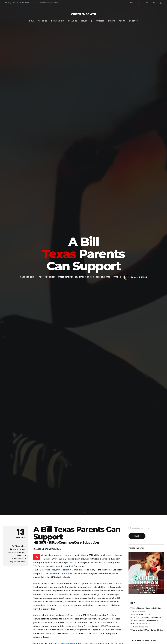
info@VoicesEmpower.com (47, 3)
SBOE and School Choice (140, 627)
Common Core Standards (99, 277)
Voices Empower (83, 14)
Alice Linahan (140, 277)
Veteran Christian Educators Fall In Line (146, 608)
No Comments (20, 562)
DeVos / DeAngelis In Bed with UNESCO (146, 617)
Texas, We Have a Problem (141, 614)
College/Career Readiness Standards (67, 277)
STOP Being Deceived (139, 611)
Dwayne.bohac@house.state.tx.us (57, 570)
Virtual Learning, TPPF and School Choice (147, 630)
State (115, 277)
